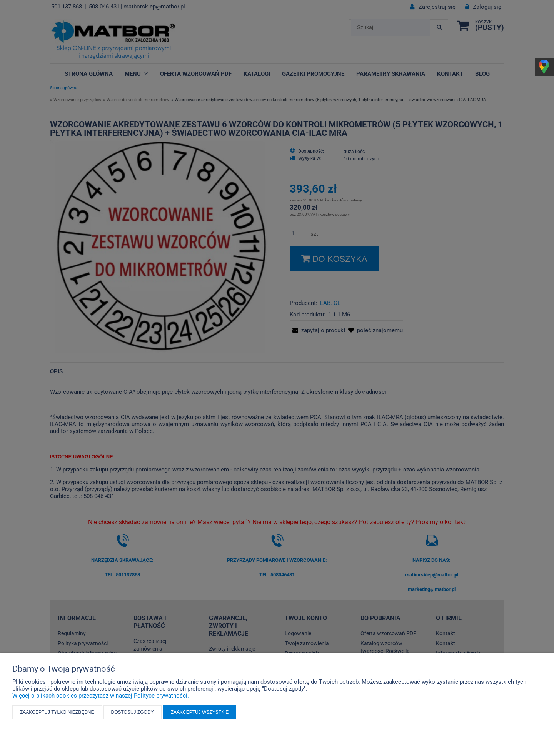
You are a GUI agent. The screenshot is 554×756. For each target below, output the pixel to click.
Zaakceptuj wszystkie (200, 712)
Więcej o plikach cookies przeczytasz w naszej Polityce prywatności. (101, 696)
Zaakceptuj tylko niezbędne (57, 712)
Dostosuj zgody (133, 712)
